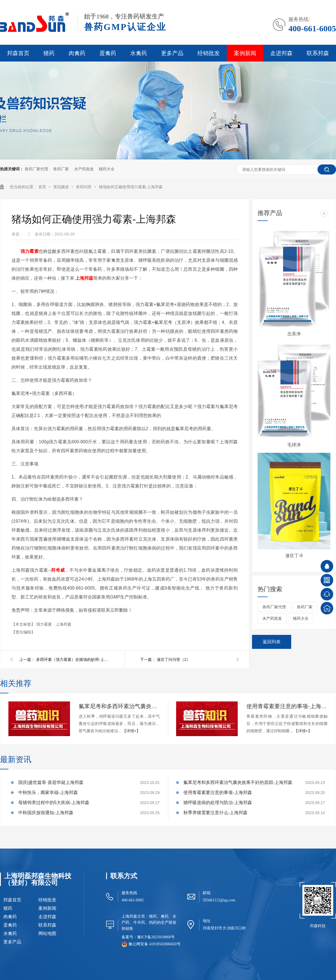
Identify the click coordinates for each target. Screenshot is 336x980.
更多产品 (172, 53)
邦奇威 (58, 570)
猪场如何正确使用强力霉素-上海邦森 (131, 187)
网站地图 (47, 934)
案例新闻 (245, 53)
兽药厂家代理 (36, 169)
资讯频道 (62, 187)
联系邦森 (318, 53)
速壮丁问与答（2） (174, 659)
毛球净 (294, 445)
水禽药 (139, 53)
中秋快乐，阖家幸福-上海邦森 (48, 792)
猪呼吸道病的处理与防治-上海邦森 (218, 803)
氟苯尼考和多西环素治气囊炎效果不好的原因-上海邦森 (119, 706)
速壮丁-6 (294, 556)
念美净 (294, 334)
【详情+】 (131, 731)
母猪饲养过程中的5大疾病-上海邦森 (54, 803)
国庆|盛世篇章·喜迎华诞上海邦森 (51, 782)
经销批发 (209, 53)
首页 (43, 187)
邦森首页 (18, 53)
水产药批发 (84, 169)
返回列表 (272, 642)
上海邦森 (84, 278)
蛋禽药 (108, 53)
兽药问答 (84, 187)
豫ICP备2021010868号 (156, 937)
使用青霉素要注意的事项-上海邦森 (287, 706)
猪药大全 (107, 169)
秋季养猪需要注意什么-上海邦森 (215, 813)
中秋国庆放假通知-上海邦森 (46, 813)
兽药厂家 (61, 169)
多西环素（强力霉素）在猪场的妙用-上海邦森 (73, 659)
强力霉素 (45, 624)
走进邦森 (281, 53)
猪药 (49, 53)
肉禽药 (77, 53)
